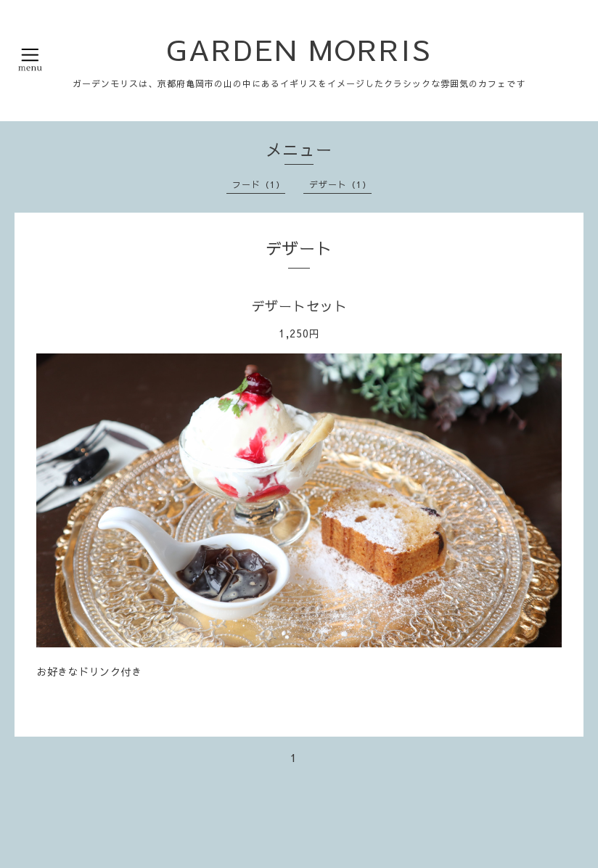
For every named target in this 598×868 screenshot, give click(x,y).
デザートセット (299, 306)
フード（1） (259, 184)
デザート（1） (340, 184)
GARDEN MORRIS (299, 49)
